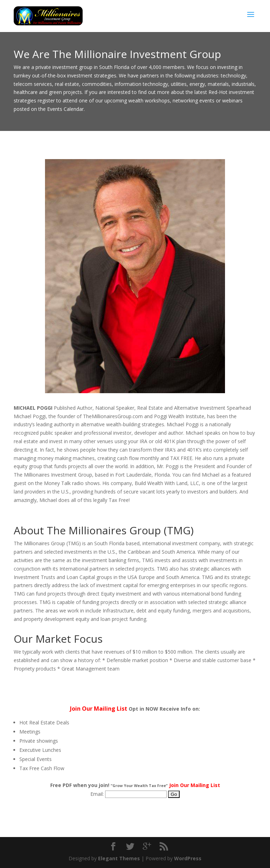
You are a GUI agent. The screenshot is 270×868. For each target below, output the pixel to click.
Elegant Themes (119, 858)
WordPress (188, 858)
